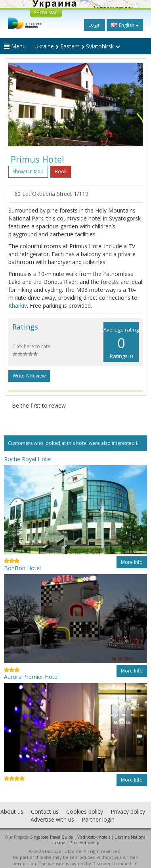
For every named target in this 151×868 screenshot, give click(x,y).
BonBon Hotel (22, 568)
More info (132, 562)
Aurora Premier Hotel (31, 677)
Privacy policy (128, 811)
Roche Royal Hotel (28, 459)
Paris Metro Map (84, 843)
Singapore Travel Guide (52, 837)
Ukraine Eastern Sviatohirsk (77, 46)
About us (12, 811)
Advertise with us (52, 819)
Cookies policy (85, 811)
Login (95, 25)
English (125, 25)
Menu (15, 46)
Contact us (45, 811)
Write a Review (29, 376)
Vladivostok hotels (94, 837)
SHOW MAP (46, 12)
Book (61, 171)
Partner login (98, 819)
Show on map (28, 171)
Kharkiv (18, 306)
